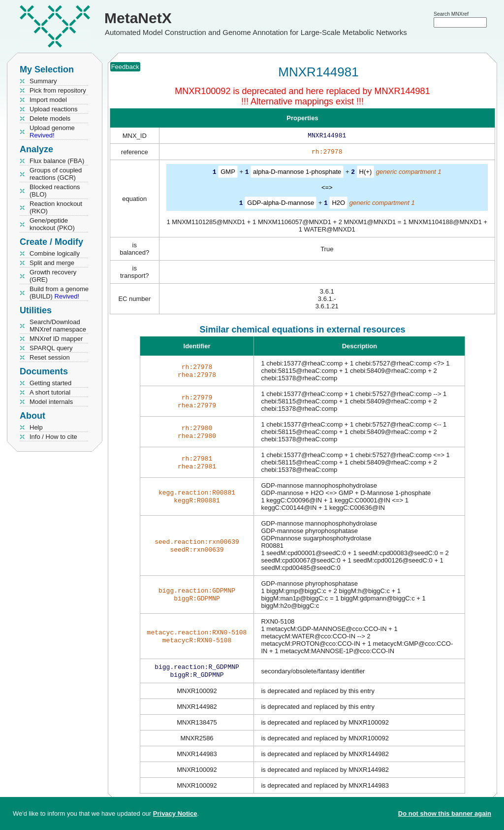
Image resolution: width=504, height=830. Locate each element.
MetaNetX (138, 18)
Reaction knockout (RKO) (56, 207)
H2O (338, 204)
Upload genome (52, 132)
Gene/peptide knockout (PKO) (52, 224)
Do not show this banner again (445, 813)
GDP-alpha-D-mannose (281, 204)
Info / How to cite (53, 437)
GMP (228, 174)
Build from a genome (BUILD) (59, 293)
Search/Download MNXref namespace (58, 326)
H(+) (366, 174)
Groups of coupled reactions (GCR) (56, 174)
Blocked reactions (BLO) (55, 191)
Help (36, 427)
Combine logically (55, 253)
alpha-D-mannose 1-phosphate (297, 174)
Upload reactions (54, 109)
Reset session (50, 357)
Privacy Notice (175, 813)
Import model (48, 100)
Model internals (51, 402)
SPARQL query (51, 348)
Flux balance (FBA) (57, 161)
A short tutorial (50, 392)
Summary (43, 81)
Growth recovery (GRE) (53, 276)
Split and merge (52, 263)
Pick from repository (58, 90)
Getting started (50, 383)
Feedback (125, 67)
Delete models (50, 118)
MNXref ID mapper (56, 339)
